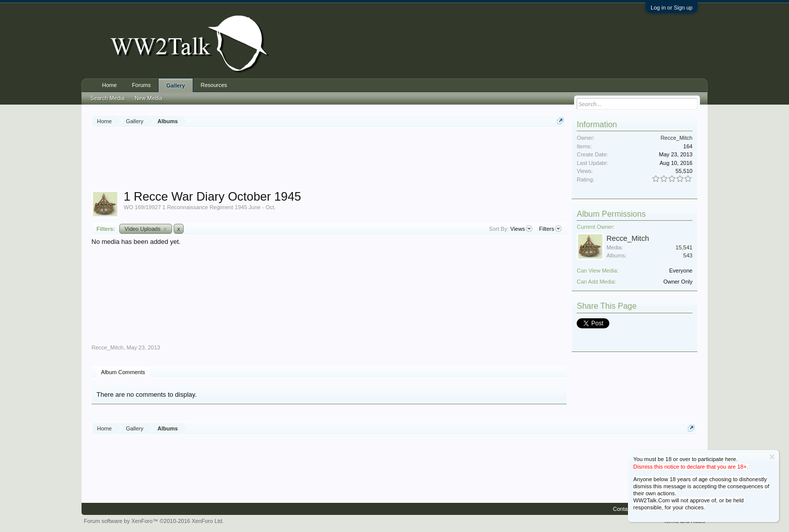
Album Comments (123, 372)
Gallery (175, 85)
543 (688, 255)
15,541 (684, 247)
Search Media (108, 98)
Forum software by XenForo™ (154, 521)
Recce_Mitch (108, 347)
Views (521, 229)
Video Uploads (146, 229)
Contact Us (626, 509)
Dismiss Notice (772, 457)
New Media (149, 98)
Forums (141, 85)
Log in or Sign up (672, 8)
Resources (214, 85)
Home (109, 85)
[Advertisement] (329, 160)
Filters (550, 229)
